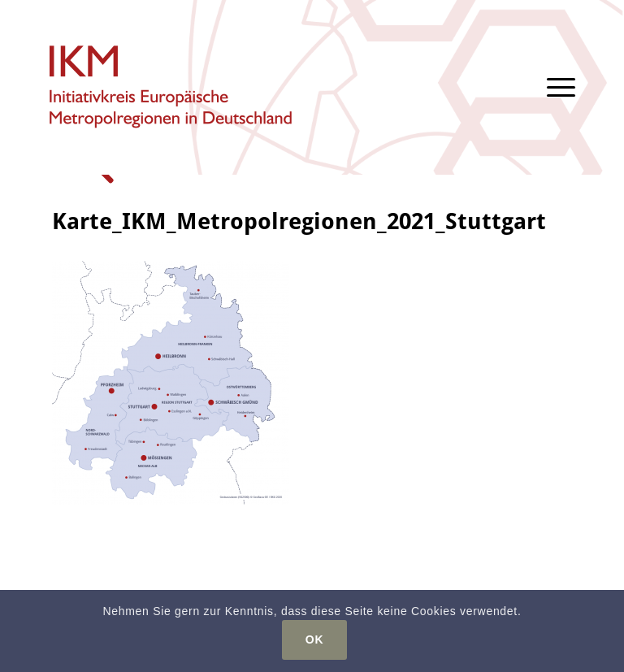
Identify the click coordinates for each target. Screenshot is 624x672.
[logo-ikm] (172, 87)
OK (314, 639)
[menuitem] (553, 87)
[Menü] (553, 87)
